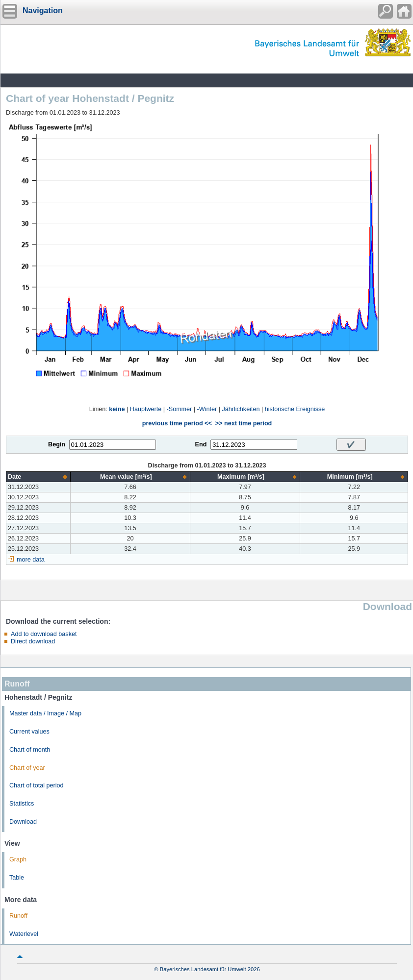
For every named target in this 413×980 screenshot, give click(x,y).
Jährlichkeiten (241, 409)
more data (31, 560)
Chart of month (30, 750)
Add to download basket (44, 634)
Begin (57, 444)
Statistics (22, 804)
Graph (18, 859)
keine (117, 409)
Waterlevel (24, 934)
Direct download (33, 641)
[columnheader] (39, 477)
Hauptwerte (146, 409)
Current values (29, 732)
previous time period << (177, 423)
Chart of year (27, 768)
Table (17, 878)
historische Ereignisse (295, 409)
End (201, 444)
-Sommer (180, 409)
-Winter (207, 409)
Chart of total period (37, 785)
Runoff (18, 916)
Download (23, 822)
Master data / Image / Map (45, 713)
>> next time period (244, 423)
